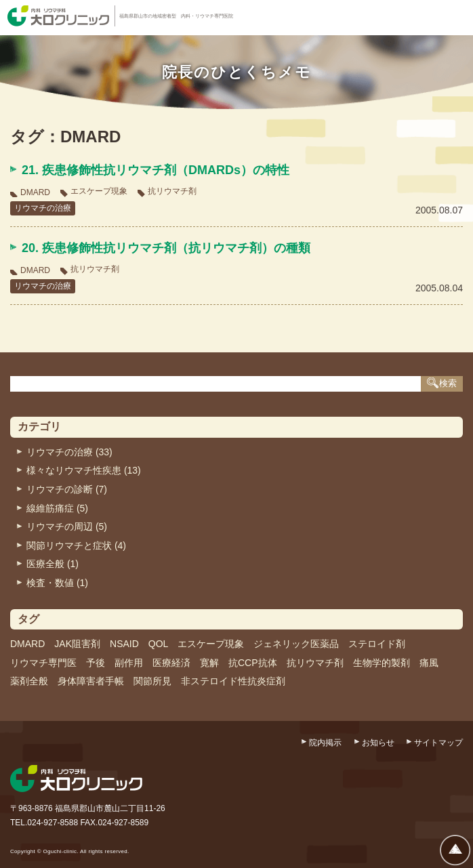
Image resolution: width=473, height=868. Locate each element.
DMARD (35, 192)
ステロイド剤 (377, 644)
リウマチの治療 (43, 208)
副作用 (129, 663)
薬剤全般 (29, 681)
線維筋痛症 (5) (57, 508)
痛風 (429, 663)
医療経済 (171, 663)
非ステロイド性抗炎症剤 (233, 681)
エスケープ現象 (99, 191)
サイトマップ (438, 743)
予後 (96, 663)
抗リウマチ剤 (172, 191)
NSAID (124, 644)
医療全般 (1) (53, 564)
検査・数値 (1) (57, 583)
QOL (159, 644)
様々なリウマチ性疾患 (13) (84, 470)
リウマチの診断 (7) (67, 489)
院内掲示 (325, 743)
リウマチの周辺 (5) (67, 526)
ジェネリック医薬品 (296, 644)
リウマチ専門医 (43, 663)
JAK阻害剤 (77, 644)
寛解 (209, 663)
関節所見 (152, 681)
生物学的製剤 (382, 663)
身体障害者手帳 (91, 681)
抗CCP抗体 (253, 663)
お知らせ (378, 743)
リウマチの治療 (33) (69, 452)
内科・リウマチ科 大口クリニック (58, 16)
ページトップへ (455, 850)
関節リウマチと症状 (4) (76, 545)
